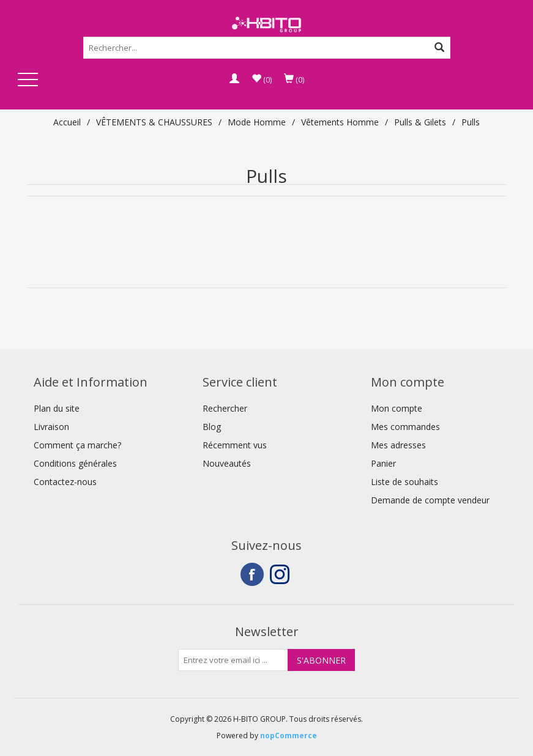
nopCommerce (289, 736)
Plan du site (57, 408)
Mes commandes (405, 427)
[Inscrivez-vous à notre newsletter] (233, 660)
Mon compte (397, 408)
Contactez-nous (65, 482)
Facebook (252, 574)
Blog (212, 427)
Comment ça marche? (77, 445)
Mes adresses (398, 445)
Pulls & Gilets (420, 122)
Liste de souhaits (404, 482)
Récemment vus (235, 445)
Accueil (67, 122)
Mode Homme (257, 122)
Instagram (281, 574)
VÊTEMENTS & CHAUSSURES (154, 122)
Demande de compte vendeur (430, 500)
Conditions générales (75, 463)
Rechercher (225, 408)
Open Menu (28, 80)
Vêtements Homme (340, 122)
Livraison (51, 427)
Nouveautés (227, 463)
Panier (383, 463)
